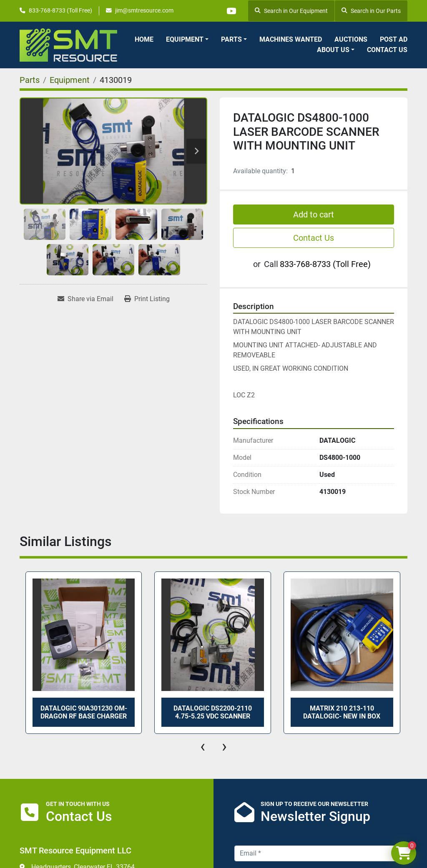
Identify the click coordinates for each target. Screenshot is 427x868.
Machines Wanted (291, 39)
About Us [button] (333, 50)
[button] (187, 40)
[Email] (321, 853)
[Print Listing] (147, 299)
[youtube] (230, 11)
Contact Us (387, 50)
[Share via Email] (85, 299)
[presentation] (203, 746)
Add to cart (314, 215)
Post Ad (394, 39)
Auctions (351, 39)
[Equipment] (70, 80)
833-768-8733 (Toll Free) (60, 10)
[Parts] (30, 80)
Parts (231, 39)
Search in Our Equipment (291, 11)
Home (144, 39)
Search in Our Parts (371, 11)
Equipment (185, 39)
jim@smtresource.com (144, 10)
